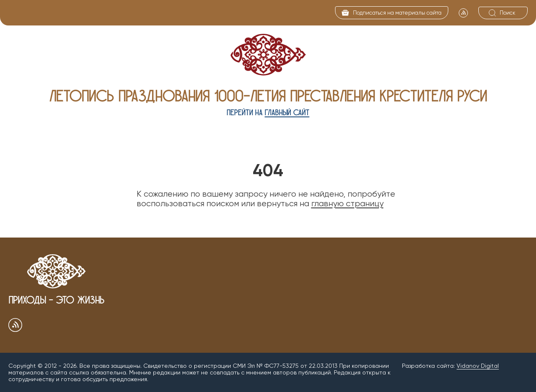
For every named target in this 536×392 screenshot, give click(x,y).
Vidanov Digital (478, 366)
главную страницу (347, 204)
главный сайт (287, 113)
